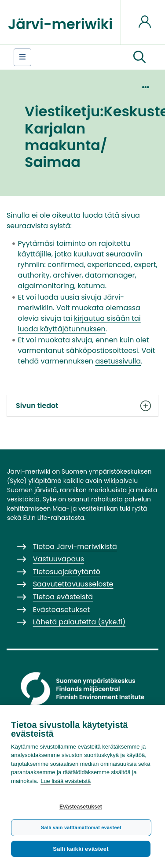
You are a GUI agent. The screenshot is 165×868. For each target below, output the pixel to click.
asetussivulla (118, 361)
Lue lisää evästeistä (66, 781)
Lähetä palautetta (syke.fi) (79, 622)
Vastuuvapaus (59, 559)
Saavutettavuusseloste (73, 584)
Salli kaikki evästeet (81, 849)
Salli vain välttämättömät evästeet (81, 827)
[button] (139, 57)
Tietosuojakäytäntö (67, 572)
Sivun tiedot (82, 406)
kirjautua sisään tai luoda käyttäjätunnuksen (79, 324)
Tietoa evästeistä (63, 597)
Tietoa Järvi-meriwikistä (75, 547)
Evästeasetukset (81, 807)
